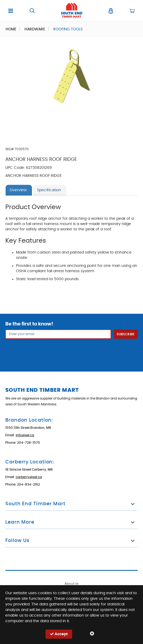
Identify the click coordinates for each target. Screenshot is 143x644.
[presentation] (72, 352)
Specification (49, 190)
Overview (18, 190)
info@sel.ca (25, 435)
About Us (71, 584)
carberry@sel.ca (29, 477)
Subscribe (126, 334)
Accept (59, 634)
